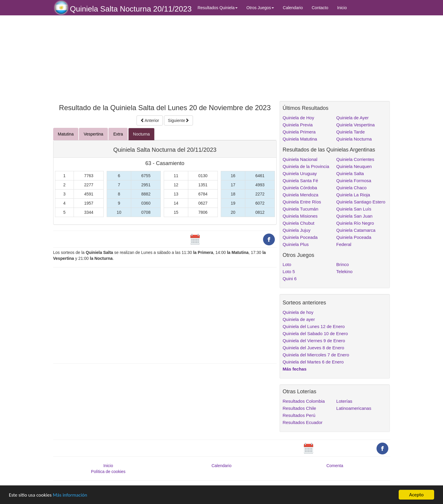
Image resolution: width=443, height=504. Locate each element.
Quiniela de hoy (298, 312)
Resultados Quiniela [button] (217, 8)
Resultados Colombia (304, 401)
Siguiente (179, 120)
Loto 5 (289, 271)
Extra (118, 134)
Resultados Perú (299, 415)
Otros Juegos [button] (260, 8)
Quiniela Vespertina (356, 125)
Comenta (335, 466)
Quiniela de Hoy (298, 118)
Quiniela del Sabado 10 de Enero (315, 333)
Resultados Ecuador (302, 422)
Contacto (320, 8)
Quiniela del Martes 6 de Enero (313, 362)
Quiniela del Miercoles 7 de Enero (316, 355)
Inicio (342, 8)
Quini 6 (290, 279)
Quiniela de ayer (299, 319)
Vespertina (93, 134)
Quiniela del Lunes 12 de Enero (314, 326)
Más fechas (294, 369)
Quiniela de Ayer (353, 118)
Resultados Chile (299, 408)
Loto (287, 264)
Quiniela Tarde (350, 132)
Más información (70, 495)
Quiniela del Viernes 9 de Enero (314, 341)
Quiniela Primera (299, 132)
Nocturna (141, 134)
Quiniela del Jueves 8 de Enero (313, 348)
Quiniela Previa (298, 125)
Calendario (293, 8)
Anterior (150, 120)
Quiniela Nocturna (354, 139)
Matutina (66, 134)
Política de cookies (108, 472)
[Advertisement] (165, 58)
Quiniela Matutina (300, 139)
